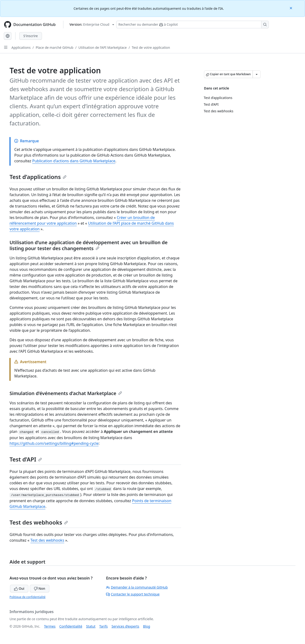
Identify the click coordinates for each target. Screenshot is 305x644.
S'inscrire (31, 36)
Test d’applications (38, 177)
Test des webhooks (39, 522)
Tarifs (104, 626)
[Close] (291, 8)
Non (40, 588)
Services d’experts (125, 626)
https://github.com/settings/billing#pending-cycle (54, 443)
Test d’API (26, 459)
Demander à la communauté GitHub (137, 587)
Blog (147, 626)
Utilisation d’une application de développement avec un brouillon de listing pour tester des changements (89, 245)
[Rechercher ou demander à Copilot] (193, 25)
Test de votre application (151, 47)
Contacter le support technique (133, 594)
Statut (91, 626)
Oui (19, 588)
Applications (21, 47)
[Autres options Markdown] (257, 74)
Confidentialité (71, 626)
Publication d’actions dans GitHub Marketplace (74, 161)
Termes (50, 626)
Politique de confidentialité (28, 597)
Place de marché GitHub (55, 47)
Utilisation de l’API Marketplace (103, 47)
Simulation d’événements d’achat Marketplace (66, 393)
